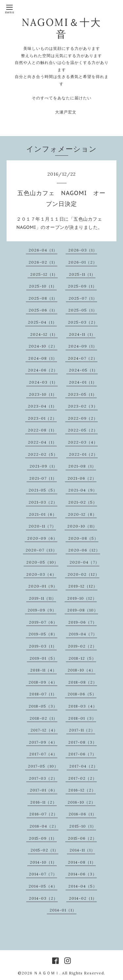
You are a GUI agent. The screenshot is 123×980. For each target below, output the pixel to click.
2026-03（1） (83, 250)
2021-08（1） (82, 466)
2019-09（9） (42, 610)
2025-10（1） (43, 286)
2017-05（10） (43, 766)
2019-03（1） (43, 646)
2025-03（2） (83, 322)
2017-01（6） (44, 790)
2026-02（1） (43, 262)
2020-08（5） (83, 538)
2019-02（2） (82, 646)
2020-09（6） (42, 538)
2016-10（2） (82, 802)
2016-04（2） (44, 826)
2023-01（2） (42, 418)
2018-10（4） (82, 670)
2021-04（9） (83, 490)
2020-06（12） (84, 550)
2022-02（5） (43, 454)
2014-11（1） (82, 850)
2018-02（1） (43, 718)
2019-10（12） (82, 598)
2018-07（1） (43, 694)
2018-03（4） (83, 706)
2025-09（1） (82, 286)
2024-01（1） (83, 382)
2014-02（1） (83, 898)
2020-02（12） (83, 574)
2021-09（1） (43, 466)
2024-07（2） (83, 358)
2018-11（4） (43, 670)
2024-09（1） (83, 346)
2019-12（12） (83, 586)
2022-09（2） (83, 418)
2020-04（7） (84, 562)
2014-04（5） (83, 886)
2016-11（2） (43, 802)
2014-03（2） (43, 898)
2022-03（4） (83, 442)
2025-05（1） (83, 310)
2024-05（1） (83, 370)
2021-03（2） (43, 502)
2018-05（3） (43, 706)
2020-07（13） (41, 550)
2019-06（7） (82, 622)
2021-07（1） (43, 478)
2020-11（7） (42, 526)
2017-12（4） (44, 730)
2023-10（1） (43, 394)
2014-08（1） (82, 862)
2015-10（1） (83, 826)
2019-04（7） (83, 634)
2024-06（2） (43, 370)
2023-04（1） (42, 406)
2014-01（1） (63, 910)
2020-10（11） (82, 526)
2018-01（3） (82, 718)
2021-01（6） (43, 514)
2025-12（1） (44, 274)
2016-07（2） (43, 814)
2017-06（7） (82, 754)
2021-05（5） (43, 490)
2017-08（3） (82, 742)
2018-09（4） (43, 682)
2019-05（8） (43, 634)
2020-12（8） (82, 514)
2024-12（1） (44, 334)
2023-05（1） (82, 394)
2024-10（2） (43, 346)
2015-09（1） (43, 838)
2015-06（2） (82, 838)
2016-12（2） (82, 790)
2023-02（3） (83, 406)
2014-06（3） (82, 874)
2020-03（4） (41, 574)
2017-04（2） (83, 766)
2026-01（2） (83, 262)
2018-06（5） (82, 694)
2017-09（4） (43, 742)
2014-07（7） (43, 874)
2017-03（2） (43, 778)
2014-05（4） (43, 886)
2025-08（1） (43, 298)
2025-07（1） (83, 298)
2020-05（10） (42, 562)
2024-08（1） (43, 358)
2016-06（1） (82, 814)
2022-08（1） (42, 430)
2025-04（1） (42, 322)
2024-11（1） (82, 334)
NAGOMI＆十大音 (61, 28)
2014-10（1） (43, 862)
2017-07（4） (43, 754)
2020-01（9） (43, 586)
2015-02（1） (44, 850)
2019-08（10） (83, 610)
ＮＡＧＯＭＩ (47, 973)
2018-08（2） (83, 682)
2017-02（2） (82, 778)
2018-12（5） (82, 658)
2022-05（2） (83, 430)
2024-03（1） (43, 382)
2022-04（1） (42, 442)
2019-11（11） (42, 598)
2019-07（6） (43, 622)
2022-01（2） (83, 454)
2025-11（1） (82, 274)
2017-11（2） (82, 730)
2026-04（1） (43, 250)
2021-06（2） (82, 478)
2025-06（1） (43, 310)
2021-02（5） (83, 502)
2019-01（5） (43, 658)
